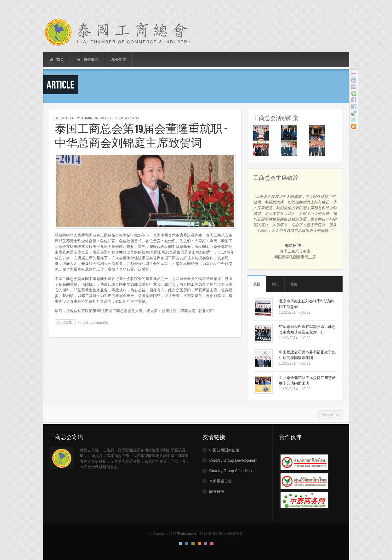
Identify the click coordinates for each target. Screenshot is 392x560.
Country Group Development (233, 460)
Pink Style (206, 543)
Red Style (212, 543)
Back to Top (330, 415)
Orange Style (199, 543)
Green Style (193, 543)
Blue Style (187, 543)
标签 (294, 284)
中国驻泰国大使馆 (224, 450)
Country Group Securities (230, 471)
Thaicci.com (187, 534)
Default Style (180, 543)
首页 (57, 60)
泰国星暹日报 (220, 481)
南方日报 (217, 492)
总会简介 (88, 60)
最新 (257, 284)
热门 (275, 284)
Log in (67, 323)
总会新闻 (119, 60)
